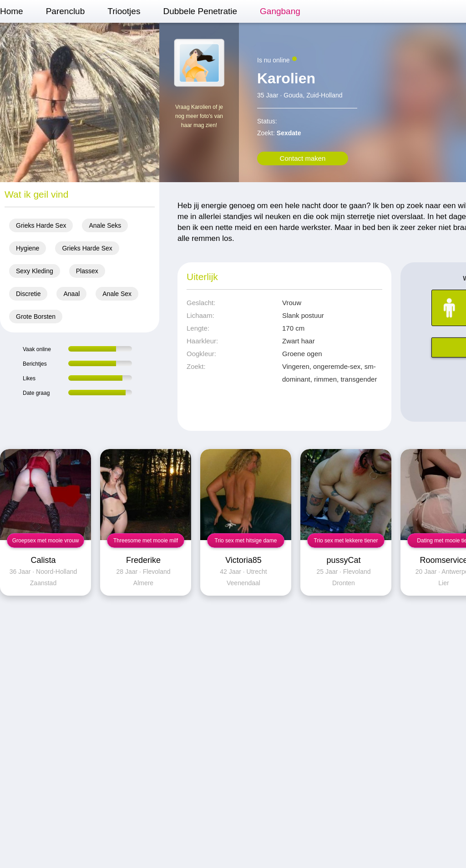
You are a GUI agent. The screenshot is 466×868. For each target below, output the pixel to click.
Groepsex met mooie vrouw (46, 541)
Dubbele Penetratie (200, 11)
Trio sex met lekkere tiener (346, 541)
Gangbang (280, 11)
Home (12, 11)
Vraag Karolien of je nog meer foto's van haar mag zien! (199, 116)
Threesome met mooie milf (146, 541)
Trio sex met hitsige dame (246, 541)
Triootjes (124, 11)
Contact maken (303, 158)
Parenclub (66, 11)
